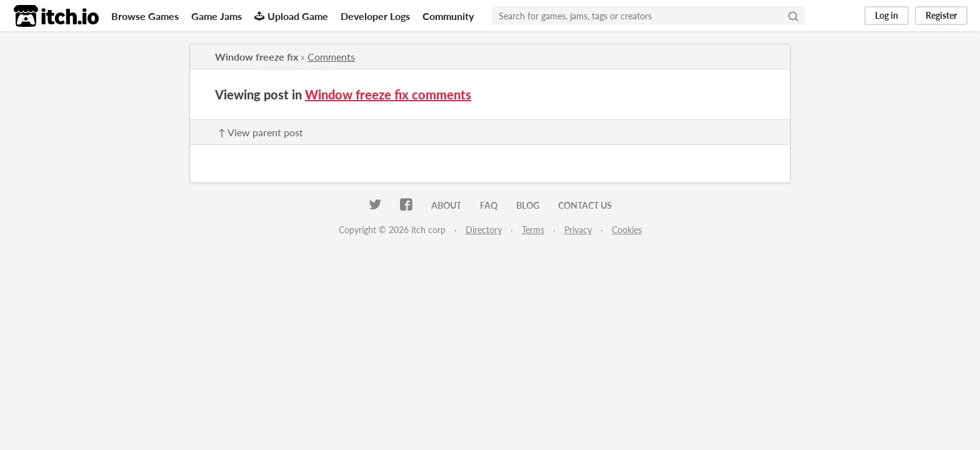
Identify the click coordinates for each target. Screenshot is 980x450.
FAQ (489, 205)
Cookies (627, 230)
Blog (528, 205)
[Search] (793, 16)
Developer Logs (375, 16)
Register (941, 15)
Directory (484, 230)
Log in (887, 15)
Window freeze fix (257, 57)
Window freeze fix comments (388, 94)
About (446, 205)
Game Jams (217, 16)
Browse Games (145, 16)
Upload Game (291, 16)
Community (448, 16)
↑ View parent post (261, 132)
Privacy (578, 230)
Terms (533, 230)
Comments (331, 57)
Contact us (585, 205)
